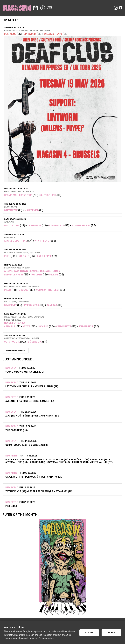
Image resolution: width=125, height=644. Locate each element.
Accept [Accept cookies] (89, 633)
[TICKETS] (50, 8)
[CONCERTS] (35, 8)
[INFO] (43, 8)
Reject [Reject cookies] (111, 633)
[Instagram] (116, 8)
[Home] (17, 8)
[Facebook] (121, 8)
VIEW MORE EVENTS (16, 351)
